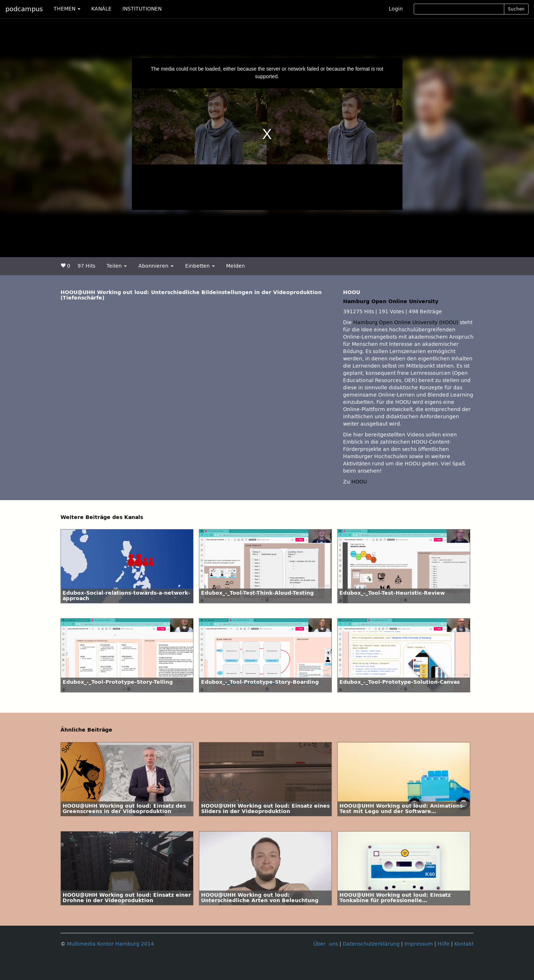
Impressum (419, 944)
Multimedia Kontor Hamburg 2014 (110, 944)
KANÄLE (101, 9)
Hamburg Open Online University (391, 301)
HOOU (359, 482)
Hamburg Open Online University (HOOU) (406, 323)
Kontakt (464, 944)
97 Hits (86, 266)
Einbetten (200, 266)
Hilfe (444, 944)
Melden (235, 266)
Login (396, 9)
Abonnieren (156, 266)
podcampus (24, 9)
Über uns (326, 944)
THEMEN (67, 9)
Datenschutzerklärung (371, 944)
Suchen (516, 9)
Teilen (117, 266)
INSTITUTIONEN (142, 9)
